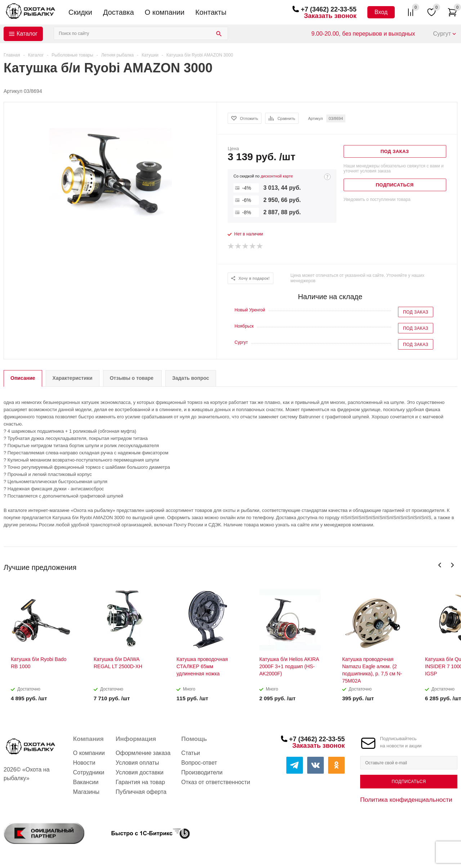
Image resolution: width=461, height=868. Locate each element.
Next (452, 565)
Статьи (191, 753)
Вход (381, 12)
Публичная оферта (141, 792)
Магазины (86, 792)
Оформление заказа (143, 753)
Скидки (80, 12)
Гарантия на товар (140, 782)
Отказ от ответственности (216, 782)
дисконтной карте (277, 176)
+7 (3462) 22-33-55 (329, 9)
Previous (440, 565)
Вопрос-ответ (199, 763)
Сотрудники (89, 772)
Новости (84, 763)
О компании (165, 12)
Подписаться (409, 782)
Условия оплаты (137, 763)
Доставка (118, 12)
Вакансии (86, 782)
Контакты (211, 12)
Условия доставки (140, 772)
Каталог (27, 34)
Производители (202, 772)
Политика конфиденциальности (406, 800)
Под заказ (416, 312)
